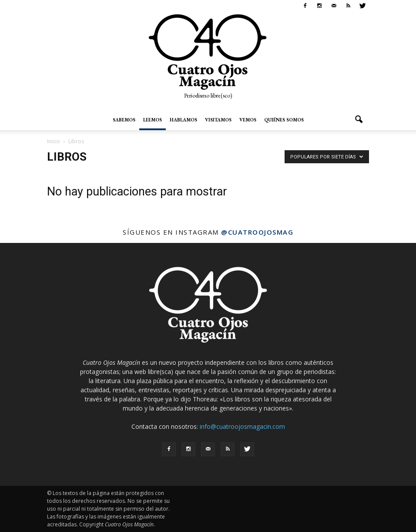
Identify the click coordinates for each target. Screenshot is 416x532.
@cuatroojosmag (257, 232)
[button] (359, 120)
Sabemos (124, 120)
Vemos (248, 120)
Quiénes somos (284, 120)
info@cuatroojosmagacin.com (242, 426)
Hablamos (183, 120)
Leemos (153, 120)
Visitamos (218, 120)
